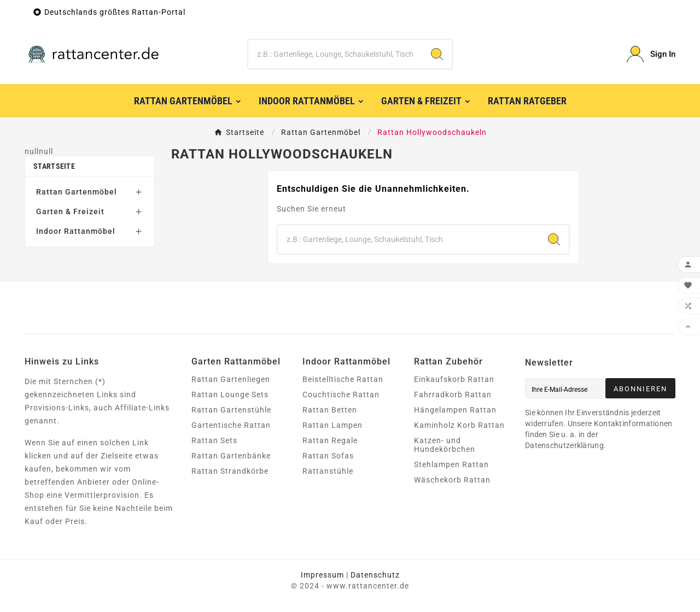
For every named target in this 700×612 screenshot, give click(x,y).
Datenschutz (375, 575)
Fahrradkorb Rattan (453, 395)
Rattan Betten (330, 410)
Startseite (54, 166)
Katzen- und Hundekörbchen (445, 445)
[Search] (437, 54)
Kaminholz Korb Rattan (459, 425)
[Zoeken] (336, 54)
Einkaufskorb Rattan (454, 379)
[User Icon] (651, 54)
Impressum (322, 575)
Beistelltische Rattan (343, 379)
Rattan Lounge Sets (230, 395)
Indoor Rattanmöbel (76, 231)
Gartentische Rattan (231, 425)
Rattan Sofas (328, 456)
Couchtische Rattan (341, 395)
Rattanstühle (328, 471)
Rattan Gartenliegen (231, 379)
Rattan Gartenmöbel (77, 192)
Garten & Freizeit (70, 211)
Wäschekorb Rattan (452, 480)
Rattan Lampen (332, 425)
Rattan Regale (330, 440)
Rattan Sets (214, 440)
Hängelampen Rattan (455, 410)
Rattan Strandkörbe (230, 471)
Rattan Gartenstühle (231, 410)
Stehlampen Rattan (451, 464)
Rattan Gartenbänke (231, 456)
